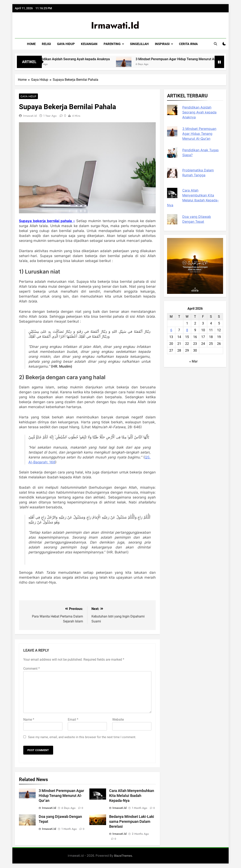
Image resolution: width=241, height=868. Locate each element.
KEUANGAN (89, 44)
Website (118, 720)
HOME (31, 44)
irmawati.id (115, 25)
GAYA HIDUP (66, 44)
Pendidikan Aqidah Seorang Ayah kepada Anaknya (88, 59)
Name (29, 720)
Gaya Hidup (27, 96)
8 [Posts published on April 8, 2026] (187, 330)
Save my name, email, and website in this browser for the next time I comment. (82, 738)
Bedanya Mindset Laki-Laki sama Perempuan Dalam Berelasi (132, 822)
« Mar (193, 361)
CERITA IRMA (188, 44)
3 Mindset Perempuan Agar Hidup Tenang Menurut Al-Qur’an (61, 796)
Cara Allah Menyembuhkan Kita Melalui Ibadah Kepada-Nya (132, 796)
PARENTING (112, 44)
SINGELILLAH (139, 44)
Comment (32, 669)
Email (73, 720)
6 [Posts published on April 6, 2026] (171, 330)
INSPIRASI (162, 44)
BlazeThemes (123, 856)
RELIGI (46, 44)
